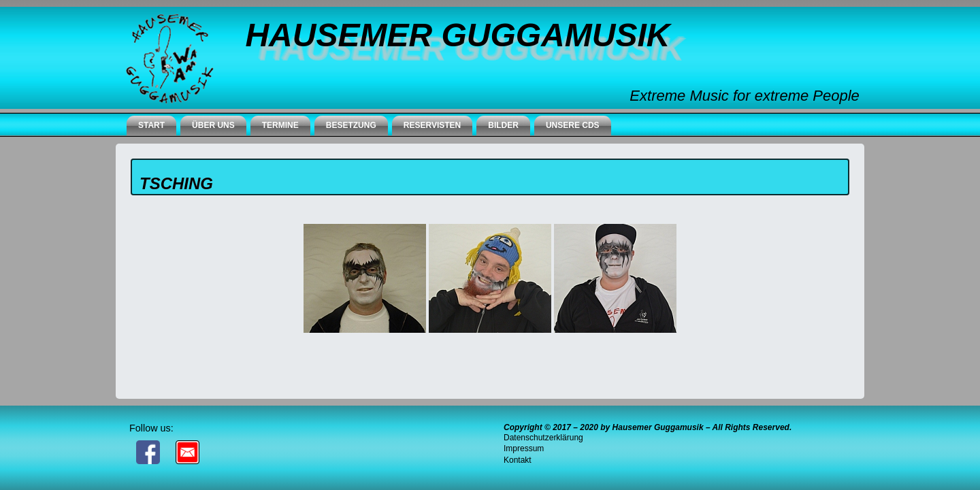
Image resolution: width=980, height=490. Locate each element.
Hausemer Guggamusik (457, 35)
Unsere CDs (573, 125)
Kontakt (518, 460)
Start (151, 125)
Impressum (524, 448)
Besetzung (351, 125)
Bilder (503, 125)
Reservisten (432, 125)
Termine (280, 125)
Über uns (213, 125)
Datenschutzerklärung (543, 438)
